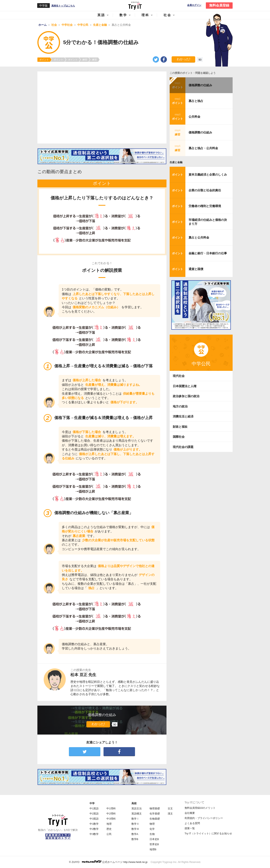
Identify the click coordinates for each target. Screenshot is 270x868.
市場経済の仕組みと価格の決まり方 (208, 222)
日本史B (154, 839)
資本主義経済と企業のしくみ (208, 174)
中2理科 (111, 814)
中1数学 (94, 824)
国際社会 (179, 437)
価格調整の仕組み (200, 85)
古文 (170, 808)
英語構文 (137, 814)
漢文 (170, 814)
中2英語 (94, 814)
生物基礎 (155, 819)
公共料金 (194, 117)
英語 (101, 15)
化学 (152, 829)
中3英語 (94, 819)
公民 (109, 834)
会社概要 (190, 813)
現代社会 (179, 376)
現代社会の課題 (183, 447)
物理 (152, 824)
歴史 (109, 829)
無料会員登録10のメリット (200, 808)
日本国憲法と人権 (185, 386)
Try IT (135, 6)
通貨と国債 (196, 269)
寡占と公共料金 (199, 237)
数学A (135, 834)
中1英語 (94, 808)
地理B (153, 849)
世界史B (154, 844)
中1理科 (111, 808)
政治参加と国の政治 (186, 396)
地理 (109, 824)
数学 (123, 15)
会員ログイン (194, 5)
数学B (135, 839)
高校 (134, 803)
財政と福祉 (180, 427)
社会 (167, 15)
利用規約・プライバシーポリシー (204, 818)
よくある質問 (192, 823)
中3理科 (111, 819)
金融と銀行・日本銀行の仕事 (208, 253)
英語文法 (137, 808)
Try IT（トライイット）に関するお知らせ (208, 833)
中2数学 (94, 829)
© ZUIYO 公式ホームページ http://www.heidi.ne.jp (108, 862)
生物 (152, 834)
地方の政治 (180, 406)
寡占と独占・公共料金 (203, 148)
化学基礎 (155, 814)
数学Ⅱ (135, 824)
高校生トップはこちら (63, 6)
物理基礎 (155, 808)
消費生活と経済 (183, 416)
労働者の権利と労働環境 (205, 206)
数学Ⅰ (135, 819)
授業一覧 (190, 828)
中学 (92, 803)
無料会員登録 (219, 5)
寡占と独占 (196, 101)
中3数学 (94, 834)
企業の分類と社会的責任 (205, 190)
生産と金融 (176, 162)
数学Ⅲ (135, 829)
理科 (145, 15)
